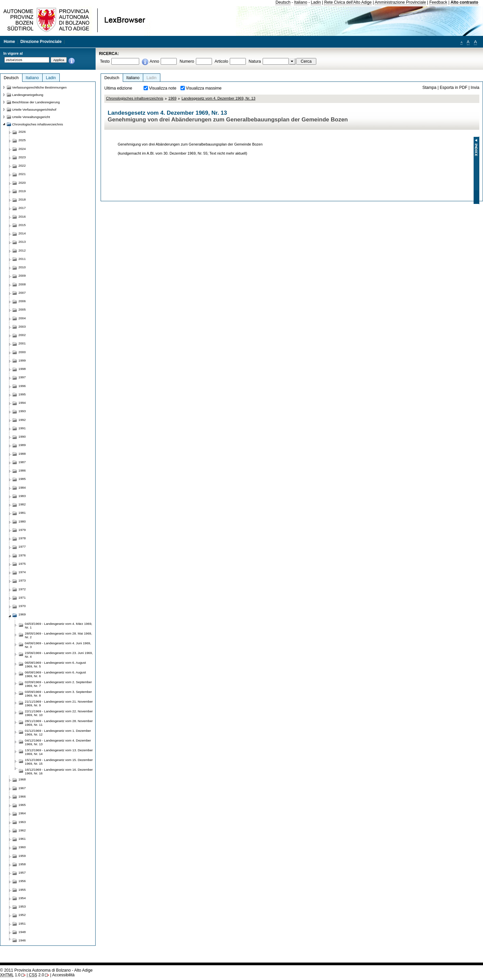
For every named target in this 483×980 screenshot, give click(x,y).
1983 (22, 496)
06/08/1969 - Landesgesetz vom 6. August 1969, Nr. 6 (55, 674)
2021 (22, 174)
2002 (22, 335)
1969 (172, 98)
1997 (22, 377)
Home (9, 42)
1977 (22, 547)
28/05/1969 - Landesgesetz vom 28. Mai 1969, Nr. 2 (58, 635)
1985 (22, 479)
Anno (154, 61)
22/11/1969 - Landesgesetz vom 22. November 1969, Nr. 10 (59, 713)
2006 (22, 301)
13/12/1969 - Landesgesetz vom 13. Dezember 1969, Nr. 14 (59, 752)
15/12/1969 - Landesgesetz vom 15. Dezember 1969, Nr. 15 (59, 762)
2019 (22, 191)
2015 (22, 225)
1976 (22, 555)
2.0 (36, 975)
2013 (22, 242)
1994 (22, 403)
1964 (22, 813)
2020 (22, 183)
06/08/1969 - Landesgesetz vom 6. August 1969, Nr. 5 (55, 664)
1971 (22, 597)
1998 (22, 369)
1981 (22, 513)
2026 (22, 132)
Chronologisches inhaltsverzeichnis (135, 98)
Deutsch (283, 2)
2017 (22, 208)
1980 (22, 521)
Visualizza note (163, 88)
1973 (22, 580)
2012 (22, 250)
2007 (22, 293)
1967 (22, 788)
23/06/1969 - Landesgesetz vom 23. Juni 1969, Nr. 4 (59, 655)
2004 (22, 318)
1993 (22, 411)
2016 (22, 216)
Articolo (222, 61)
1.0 (10, 975)
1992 (22, 420)
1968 (22, 779)
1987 (22, 462)
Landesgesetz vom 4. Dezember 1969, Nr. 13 (218, 98)
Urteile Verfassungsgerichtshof (34, 110)
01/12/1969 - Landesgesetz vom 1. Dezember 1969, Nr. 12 (58, 732)
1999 (22, 360)
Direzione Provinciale (41, 42)
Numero (187, 61)
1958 (22, 864)
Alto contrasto (464, 2)
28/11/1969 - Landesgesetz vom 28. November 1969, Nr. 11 (59, 723)
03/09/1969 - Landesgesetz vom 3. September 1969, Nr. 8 (58, 694)
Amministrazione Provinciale (400, 2)
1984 (22, 487)
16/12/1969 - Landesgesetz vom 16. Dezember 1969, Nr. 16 (59, 771)
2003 (22, 326)
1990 (22, 437)
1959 (22, 856)
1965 (22, 805)
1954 (22, 898)
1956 (22, 881)
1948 (22, 932)
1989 (22, 445)
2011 (22, 259)
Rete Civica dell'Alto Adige (348, 2)
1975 (22, 564)
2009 (22, 276)
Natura (255, 61)
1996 (22, 386)
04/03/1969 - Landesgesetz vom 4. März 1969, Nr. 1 (59, 625)
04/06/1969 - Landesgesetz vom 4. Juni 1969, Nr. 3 (58, 645)
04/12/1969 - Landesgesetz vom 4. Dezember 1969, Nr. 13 (58, 742)
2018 (22, 199)
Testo (105, 61)
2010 (22, 267)
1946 (22, 940)
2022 (22, 166)
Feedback (438, 2)
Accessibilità (63, 975)
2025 (22, 140)
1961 (22, 839)
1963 (22, 822)
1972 (22, 589)
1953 (22, 906)
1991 (22, 428)
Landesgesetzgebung (28, 95)
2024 (22, 149)
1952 (22, 915)
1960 (22, 847)
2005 (22, 309)
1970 (22, 606)
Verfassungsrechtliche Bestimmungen (39, 87)
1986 (22, 470)
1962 (22, 830)
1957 (22, 873)
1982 (22, 504)
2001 (22, 343)
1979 (22, 530)
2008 (22, 284)
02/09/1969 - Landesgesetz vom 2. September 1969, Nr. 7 (58, 684)
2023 (22, 157)
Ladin (316, 2)
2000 (22, 352)
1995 (22, 394)
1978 (22, 538)
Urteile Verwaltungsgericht (31, 117)
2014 (22, 233)
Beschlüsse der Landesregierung (36, 102)
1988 (22, 454)
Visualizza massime (204, 88)
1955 (22, 890)
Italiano (301, 2)
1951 (22, 923)
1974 (22, 572)
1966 (22, 796)
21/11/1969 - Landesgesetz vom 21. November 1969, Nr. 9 (59, 703)
